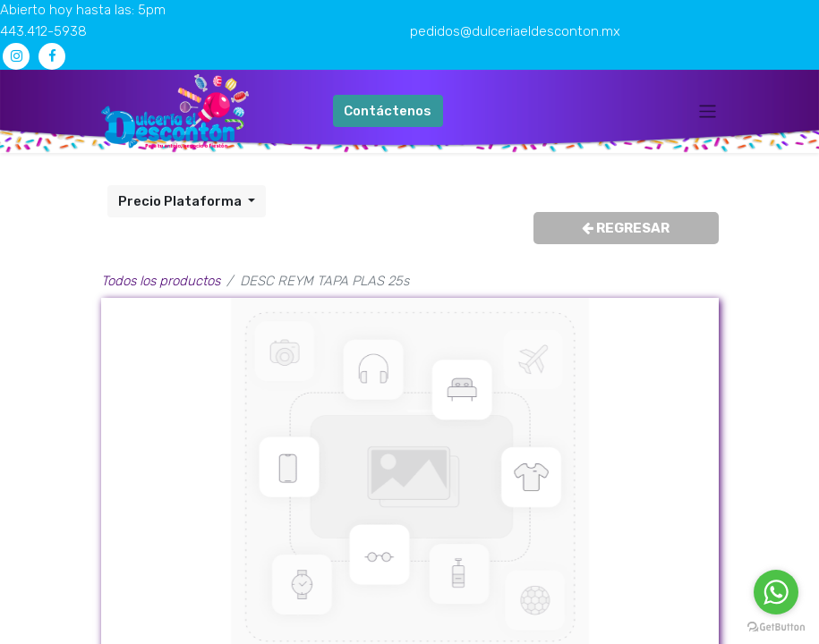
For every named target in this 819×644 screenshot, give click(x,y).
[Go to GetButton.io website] (776, 626)
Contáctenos (388, 111)
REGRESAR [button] (626, 228)
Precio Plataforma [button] (181, 201)
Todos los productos (161, 281)
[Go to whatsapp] (776, 592)
